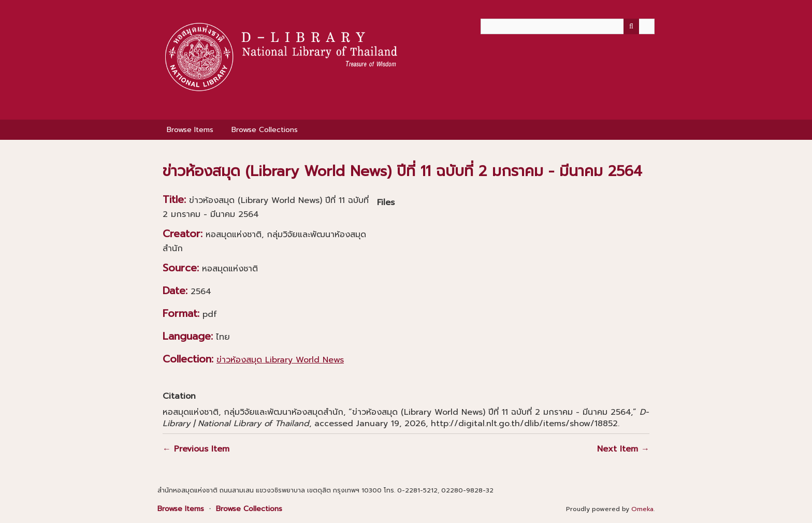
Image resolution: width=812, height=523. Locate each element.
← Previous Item (196, 449)
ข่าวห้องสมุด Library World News (280, 360)
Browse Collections (265, 130)
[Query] (568, 26)
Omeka (642, 509)
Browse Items (190, 130)
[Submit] (631, 26)
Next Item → (623, 449)
